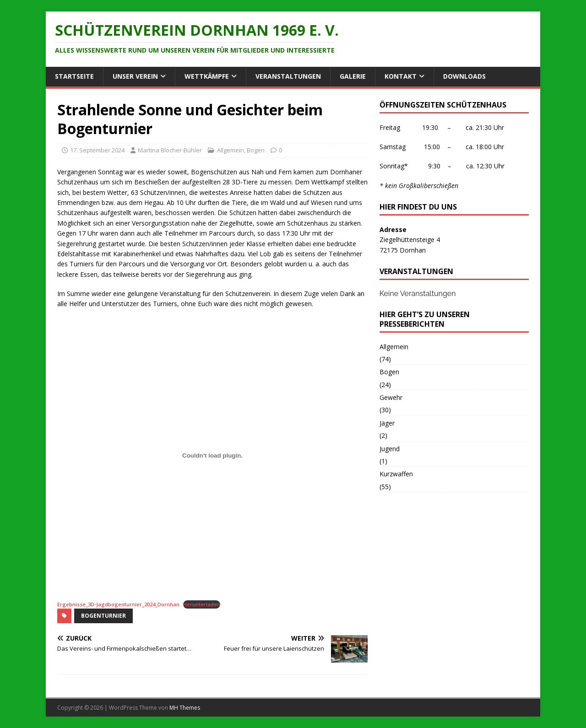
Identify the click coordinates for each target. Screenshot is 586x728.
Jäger (387, 423)
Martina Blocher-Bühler (170, 150)
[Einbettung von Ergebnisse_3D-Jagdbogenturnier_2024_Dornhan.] (212, 456)
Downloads (464, 76)
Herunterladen (202, 604)
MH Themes (185, 708)
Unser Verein (135, 76)
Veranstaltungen (288, 76)
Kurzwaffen (396, 474)
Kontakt (401, 76)
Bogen (256, 150)
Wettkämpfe (207, 76)
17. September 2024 (97, 150)
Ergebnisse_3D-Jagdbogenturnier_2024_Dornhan (118, 604)
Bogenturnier (103, 616)
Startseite (74, 76)
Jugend (390, 449)
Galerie (353, 76)
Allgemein (231, 150)
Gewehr (391, 397)
